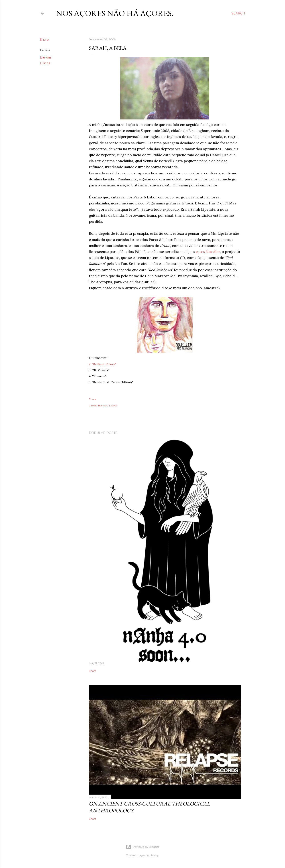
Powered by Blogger (142, 847)
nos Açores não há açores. (115, 13)
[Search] (238, 13)
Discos (45, 63)
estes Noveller (208, 252)
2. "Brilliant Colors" (102, 364)
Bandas (46, 57)
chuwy (154, 855)
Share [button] (44, 40)
